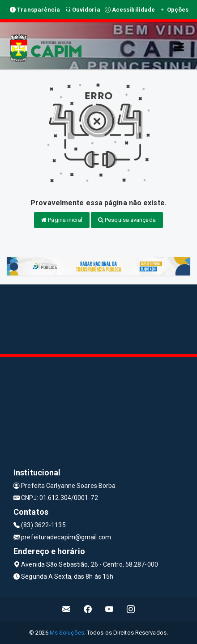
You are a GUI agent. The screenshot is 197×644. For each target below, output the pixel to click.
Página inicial (62, 220)
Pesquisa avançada (127, 220)
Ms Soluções (67, 633)
